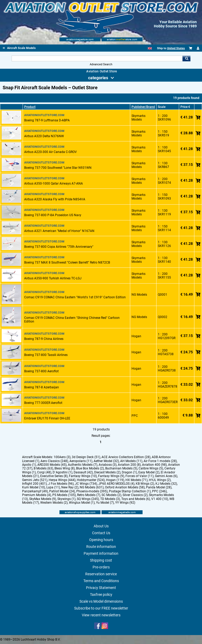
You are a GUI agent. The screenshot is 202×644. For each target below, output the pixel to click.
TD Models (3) (110, 499)
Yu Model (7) (105, 503)
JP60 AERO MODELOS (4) (116, 484)
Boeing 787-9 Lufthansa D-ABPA (47, 120)
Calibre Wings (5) (151, 468)
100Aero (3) (62, 457)
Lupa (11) (53, 487)
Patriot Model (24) (62, 491)
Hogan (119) (115, 480)
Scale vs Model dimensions (101, 601)
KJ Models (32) (166, 484)
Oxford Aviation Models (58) (125, 487)
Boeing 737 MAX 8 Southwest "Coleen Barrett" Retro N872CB (67, 262)
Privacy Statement (101, 588)
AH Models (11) (131, 461)
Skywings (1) (66, 499)
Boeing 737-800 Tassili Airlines (46, 355)
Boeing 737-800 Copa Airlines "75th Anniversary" (59, 247)
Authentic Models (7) (83, 465)
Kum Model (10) (34, 487)
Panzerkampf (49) (35, 491)
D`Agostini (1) (62, 472)
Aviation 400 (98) (154, 465)
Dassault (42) (83, 472)
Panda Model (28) (159, 487)
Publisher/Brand (143, 107)
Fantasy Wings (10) (83, 476)
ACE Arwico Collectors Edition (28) (126, 457)
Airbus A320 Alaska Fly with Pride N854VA (55, 199)
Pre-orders (101, 567)
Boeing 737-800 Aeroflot (41, 371)
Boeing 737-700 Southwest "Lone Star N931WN (58, 168)
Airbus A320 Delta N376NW (44, 136)
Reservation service (101, 574)
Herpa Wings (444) (62, 480)
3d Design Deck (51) (86, 457)
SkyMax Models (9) (43, 499)
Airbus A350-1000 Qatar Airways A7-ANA (54, 184)
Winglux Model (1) (82, 503)
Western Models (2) (54, 503)
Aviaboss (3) (108, 465)
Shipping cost (101, 560)
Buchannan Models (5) (121, 468)
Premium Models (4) (37, 495)
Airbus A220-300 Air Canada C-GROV (50, 152)
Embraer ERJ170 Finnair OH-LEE (47, 418)
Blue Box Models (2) (90, 468)
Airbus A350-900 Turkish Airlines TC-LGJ (53, 278)
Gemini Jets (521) (35, 480)
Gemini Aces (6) (166, 476)
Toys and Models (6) (136, 499)
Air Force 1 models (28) (160, 461)
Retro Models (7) (89, 495)
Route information (101, 547)
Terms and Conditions (101, 581)
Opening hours (101, 540)
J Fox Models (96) (61, 484)
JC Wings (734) (86, 484)
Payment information (101, 553)
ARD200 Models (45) (52, 465)
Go (186, 58)
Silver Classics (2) (135, 495)
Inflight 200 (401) (34, 484)
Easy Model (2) (149, 472)
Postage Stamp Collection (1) (130, 491)
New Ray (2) (70, 487)
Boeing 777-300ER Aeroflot (43, 403)
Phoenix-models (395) (92, 491)
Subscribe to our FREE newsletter (101, 608)
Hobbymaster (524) (91, 480)
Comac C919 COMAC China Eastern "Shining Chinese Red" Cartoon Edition (72, 320)
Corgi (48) (44, 472)
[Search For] (97, 58)
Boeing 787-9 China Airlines (44, 339)
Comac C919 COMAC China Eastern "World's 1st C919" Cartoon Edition (75, 297)
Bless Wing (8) (65, 468)
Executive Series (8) (54, 476)
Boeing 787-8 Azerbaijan (42, 387)
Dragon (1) (129, 472)
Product (30, 107)
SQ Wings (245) (88, 499)
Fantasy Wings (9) (111, 476)
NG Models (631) (92, 487)
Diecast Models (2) (107, 472)
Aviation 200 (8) (129, 465)
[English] (150, 48)
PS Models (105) (64, 495)
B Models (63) (43, 468)
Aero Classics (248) (54, 461)
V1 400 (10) (160, 499)
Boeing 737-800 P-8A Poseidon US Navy (53, 215)
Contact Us (101, 533)
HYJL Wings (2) (160, 480)
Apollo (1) (29, 465)
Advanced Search (101, 64)
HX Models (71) (137, 480)
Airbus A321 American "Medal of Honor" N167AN (59, 231)
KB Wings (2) (145, 484)
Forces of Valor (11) (140, 476)
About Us (101, 526)
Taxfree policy (101, 595)
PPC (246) (159, 491)
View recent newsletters (101, 615)
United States (176, 48)
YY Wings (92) (125, 503)
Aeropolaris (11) (81, 461)
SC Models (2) (111, 495)
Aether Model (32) (106, 461)
